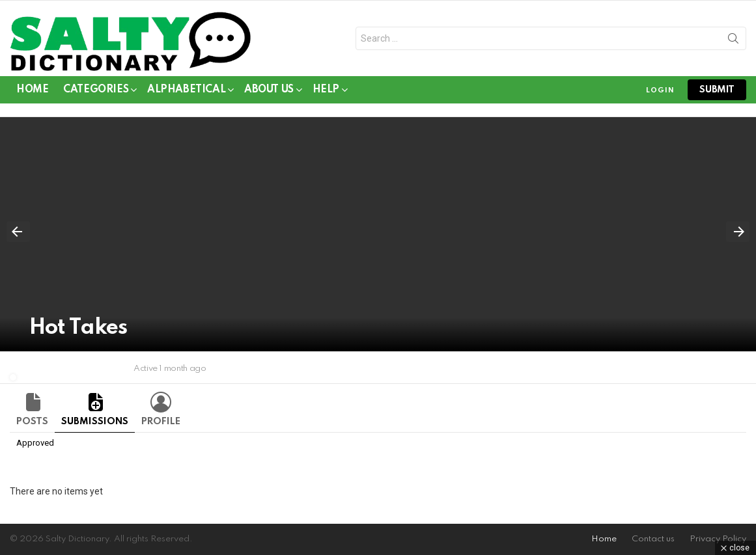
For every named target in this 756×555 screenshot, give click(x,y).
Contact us (653, 539)
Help (326, 92)
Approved (35, 443)
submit (717, 90)
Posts (32, 422)
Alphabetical (186, 92)
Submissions (95, 422)
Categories (96, 92)
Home (32, 90)
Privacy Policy (718, 539)
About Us (269, 92)
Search (733, 41)
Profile (161, 422)
